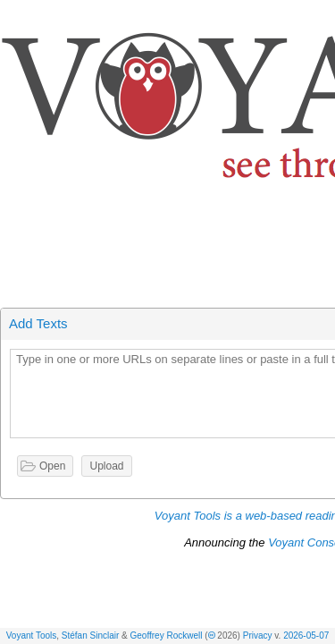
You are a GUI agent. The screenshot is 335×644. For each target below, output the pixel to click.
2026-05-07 (306, 636)
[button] (322, 17)
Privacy (258, 636)
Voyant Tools (32, 636)
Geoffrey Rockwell (167, 636)
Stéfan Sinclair (90, 636)
